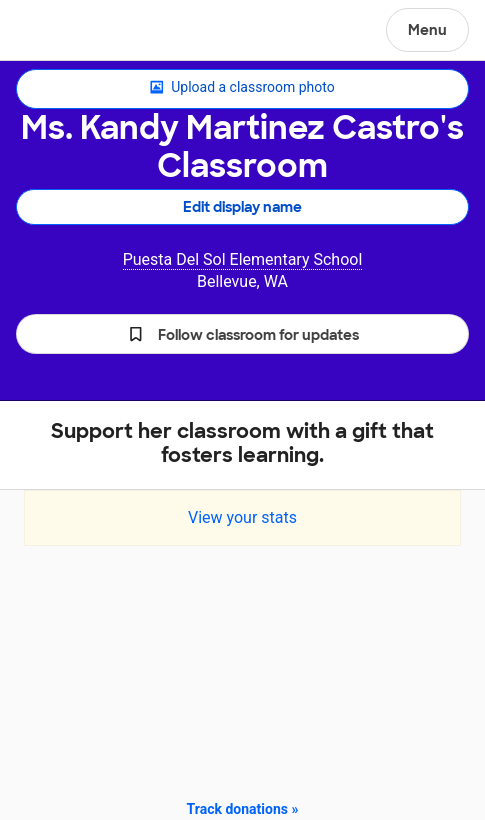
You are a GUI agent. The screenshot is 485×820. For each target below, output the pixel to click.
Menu (427, 30)
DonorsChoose (63, 32)
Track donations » (243, 809)
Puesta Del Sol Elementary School (243, 259)
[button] (242, 334)
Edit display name (242, 207)
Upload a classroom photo (242, 88)
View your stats (242, 517)
